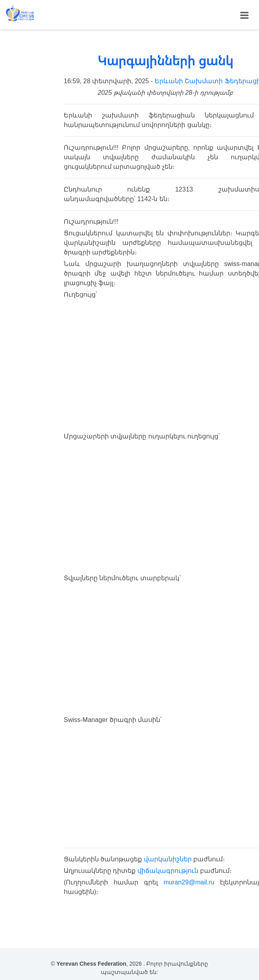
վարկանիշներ (168, 859)
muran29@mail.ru (189, 882)
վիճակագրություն (168, 871)
